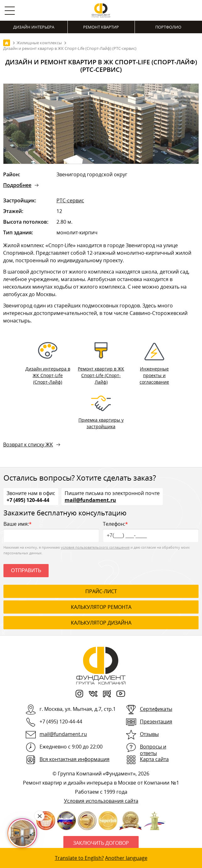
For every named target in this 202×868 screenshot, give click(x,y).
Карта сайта (154, 759)
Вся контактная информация (74, 759)
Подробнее (17, 185)
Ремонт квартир (101, 27)
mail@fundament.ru (90, 500)
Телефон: (151, 531)
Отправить (26, 570)
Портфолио (168, 27)
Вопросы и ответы (153, 750)
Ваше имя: (51, 531)
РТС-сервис (70, 200)
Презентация (156, 722)
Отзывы (149, 734)
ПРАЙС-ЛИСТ (101, 591)
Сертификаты (156, 709)
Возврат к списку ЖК (28, 445)
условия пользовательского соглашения (95, 547)
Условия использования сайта (101, 801)
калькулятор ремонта (101, 607)
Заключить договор (101, 843)
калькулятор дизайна (101, 623)
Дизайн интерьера (34, 27)
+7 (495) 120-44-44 (28, 500)
